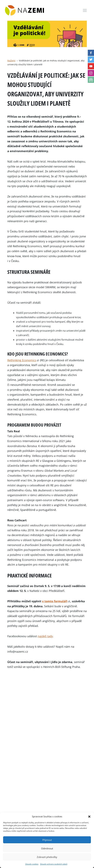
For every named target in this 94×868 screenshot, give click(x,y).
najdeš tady (45, 636)
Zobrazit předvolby (47, 857)
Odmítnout (47, 848)
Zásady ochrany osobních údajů (54, 864)
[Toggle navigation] (85, 10)
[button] (89, 816)
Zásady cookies (32, 864)
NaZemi (11, 61)
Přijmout (47, 840)
